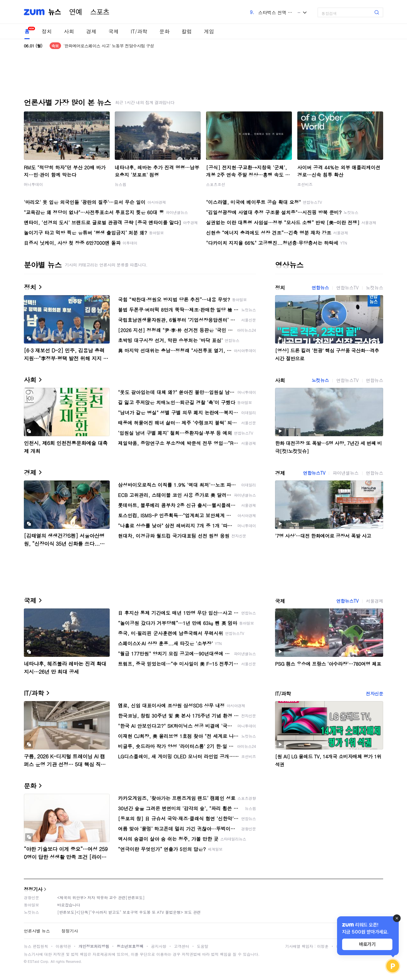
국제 (114, 31)
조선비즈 (305, 184)
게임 (209, 31)
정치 (47, 31)
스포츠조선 (216, 184)
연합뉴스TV (347, 288)
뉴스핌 (121, 184)
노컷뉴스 (375, 288)
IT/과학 (139, 31)
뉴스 (55, 12)
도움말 (203, 946)
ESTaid (33, 961)
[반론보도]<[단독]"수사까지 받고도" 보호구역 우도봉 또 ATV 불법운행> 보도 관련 (129, 912)
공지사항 (159, 946)
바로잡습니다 (69, 905)
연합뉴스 (320, 288)
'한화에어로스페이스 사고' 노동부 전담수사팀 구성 (109, 46)
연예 (76, 12)
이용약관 (63, 946)
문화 (164, 31)
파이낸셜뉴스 (346, 473)
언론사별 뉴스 (37, 931)
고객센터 (182, 946)
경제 (91, 31)
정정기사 (33, 889)
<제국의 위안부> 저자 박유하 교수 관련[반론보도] (101, 897)
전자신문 (375, 693)
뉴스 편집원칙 (36, 946)
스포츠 (100, 12)
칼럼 (187, 31)
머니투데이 (33, 184)
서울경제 (375, 601)
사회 (69, 31)
